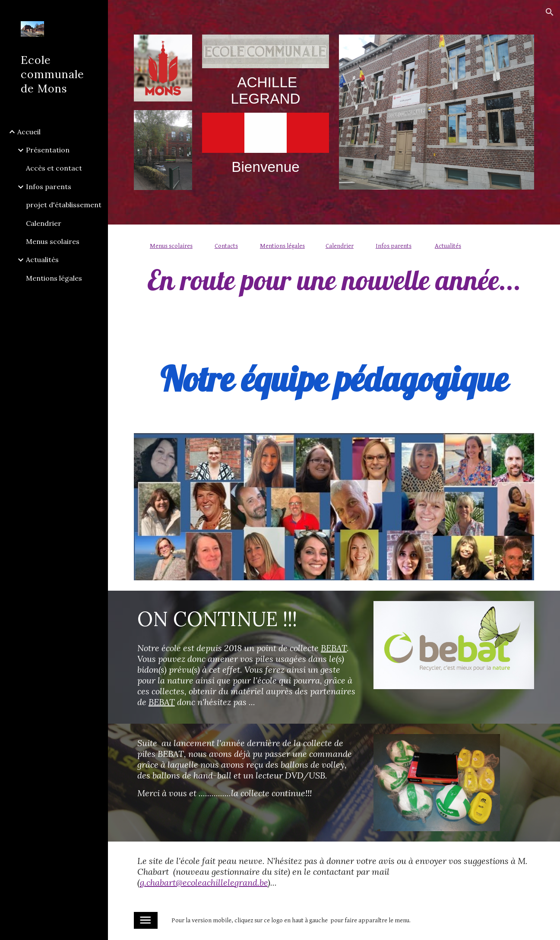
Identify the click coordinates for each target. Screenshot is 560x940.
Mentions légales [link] (54, 278)
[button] (550, 12)
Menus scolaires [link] (53, 241)
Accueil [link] (29, 132)
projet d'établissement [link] (64, 205)
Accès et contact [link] (54, 168)
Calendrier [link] (44, 223)
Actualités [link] (42, 260)
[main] (265, 90)
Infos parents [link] (49, 187)
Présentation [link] (48, 150)
